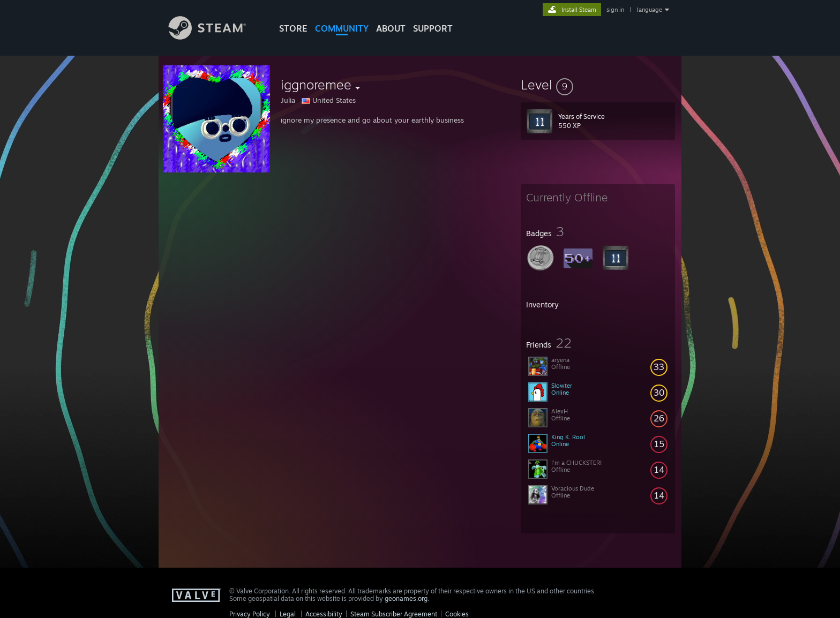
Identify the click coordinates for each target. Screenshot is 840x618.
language (650, 10)
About (391, 28)
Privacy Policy (250, 614)
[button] (598, 85)
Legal (288, 614)
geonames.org (406, 598)
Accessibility (324, 614)
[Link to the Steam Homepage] (215, 37)
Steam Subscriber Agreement (394, 614)
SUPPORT (433, 28)
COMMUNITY (342, 28)
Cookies (457, 614)
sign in (615, 10)
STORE (293, 28)
